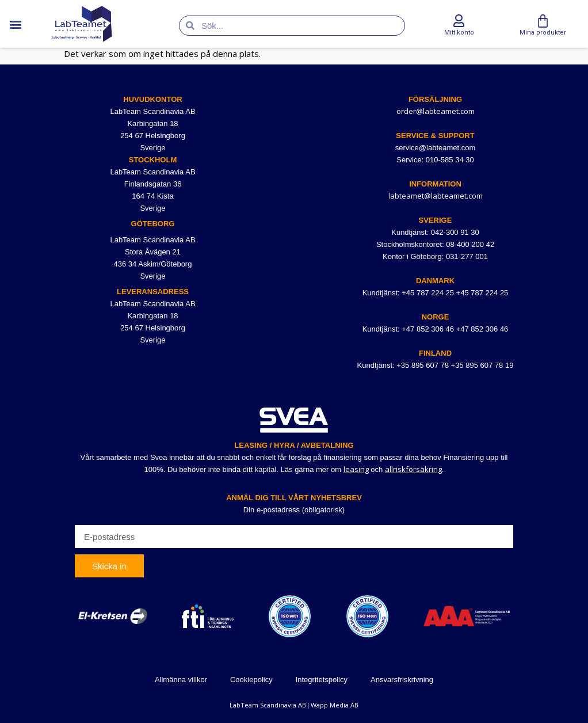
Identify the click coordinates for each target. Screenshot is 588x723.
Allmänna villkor (181, 680)
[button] (15, 24)
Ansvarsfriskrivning (402, 680)
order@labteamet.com (436, 111)
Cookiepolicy (251, 680)
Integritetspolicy (322, 680)
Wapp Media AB (335, 705)
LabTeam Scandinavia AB (268, 705)
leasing (356, 469)
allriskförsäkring (413, 469)
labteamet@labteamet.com (436, 196)
